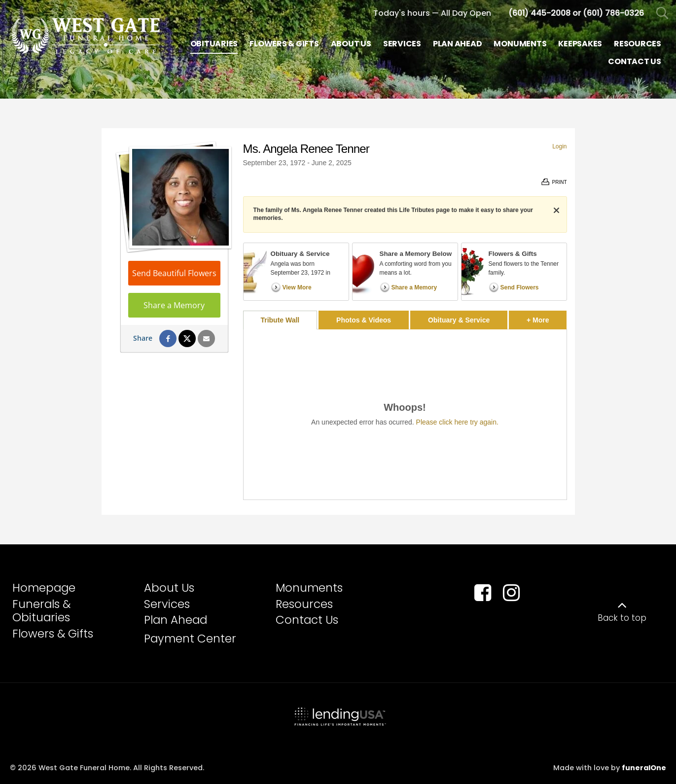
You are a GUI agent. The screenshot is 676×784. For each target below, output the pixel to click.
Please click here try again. (457, 422)
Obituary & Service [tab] (459, 320)
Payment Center (190, 639)
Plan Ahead (176, 620)
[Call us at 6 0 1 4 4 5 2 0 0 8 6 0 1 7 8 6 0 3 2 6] (576, 13)
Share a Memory (174, 305)
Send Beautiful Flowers (174, 273)
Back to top (622, 618)
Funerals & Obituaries (41, 611)
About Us (169, 588)
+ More (547, 317)
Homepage (44, 588)
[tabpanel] (405, 414)
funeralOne (644, 768)
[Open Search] (662, 14)
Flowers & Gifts (53, 634)
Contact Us (307, 620)
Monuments (309, 588)
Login (559, 146)
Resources (304, 604)
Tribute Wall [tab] (280, 320)
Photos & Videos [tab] (364, 320)
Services (167, 604)
